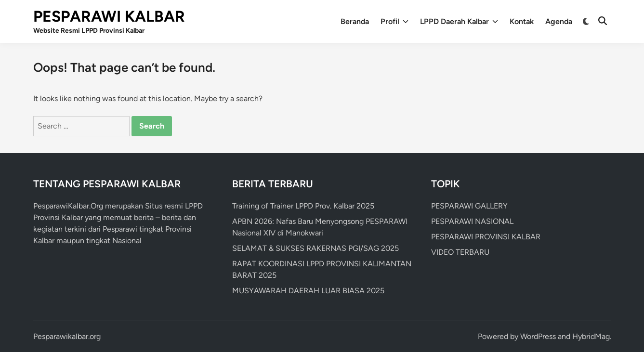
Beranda (355, 21)
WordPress (538, 336)
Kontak (522, 21)
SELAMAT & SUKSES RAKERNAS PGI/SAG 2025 (315, 248)
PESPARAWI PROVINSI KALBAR (486, 237)
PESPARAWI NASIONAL (472, 221)
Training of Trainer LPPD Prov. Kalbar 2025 (303, 206)
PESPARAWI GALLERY (469, 206)
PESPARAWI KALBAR (109, 16)
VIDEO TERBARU (460, 252)
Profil (394, 22)
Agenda (559, 21)
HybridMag (591, 336)
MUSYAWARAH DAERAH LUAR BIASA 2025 (308, 291)
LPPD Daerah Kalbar (459, 22)
